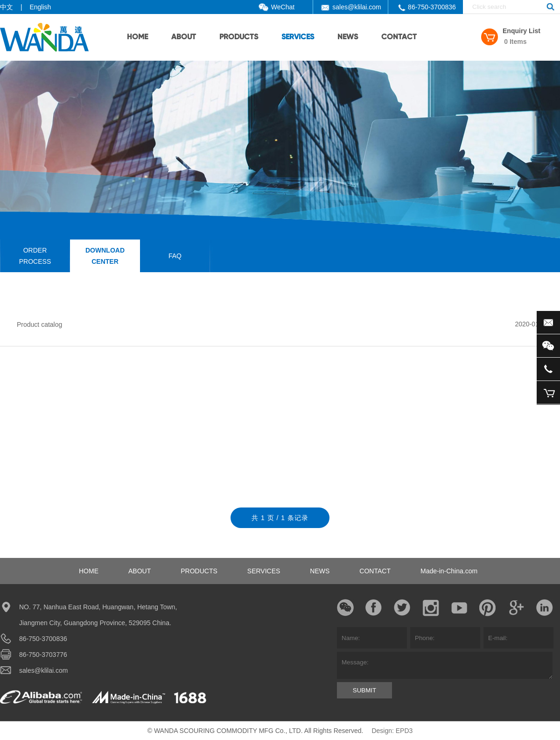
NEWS (348, 37)
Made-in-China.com (449, 571)
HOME (137, 37)
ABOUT (184, 37)
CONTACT (399, 37)
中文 (7, 7)
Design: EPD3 (392, 731)
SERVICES (298, 37)
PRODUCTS (239, 37)
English (40, 7)
